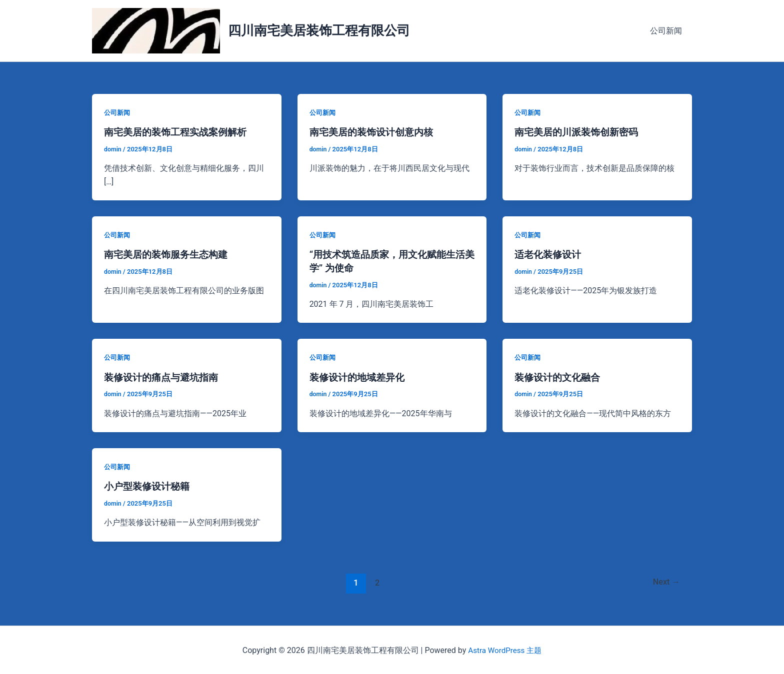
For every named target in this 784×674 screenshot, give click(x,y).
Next (665, 581)
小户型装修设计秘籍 (149, 485)
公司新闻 (668, 31)
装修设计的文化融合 (559, 376)
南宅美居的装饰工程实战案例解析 (179, 132)
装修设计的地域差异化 (359, 376)
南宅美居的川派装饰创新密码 (579, 132)
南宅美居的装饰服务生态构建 (169, 254)
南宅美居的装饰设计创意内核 (374, 132)
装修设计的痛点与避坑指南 (164, 376)
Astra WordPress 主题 (505, 649)
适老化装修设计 (549, 254)
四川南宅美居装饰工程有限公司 (319, 30)
